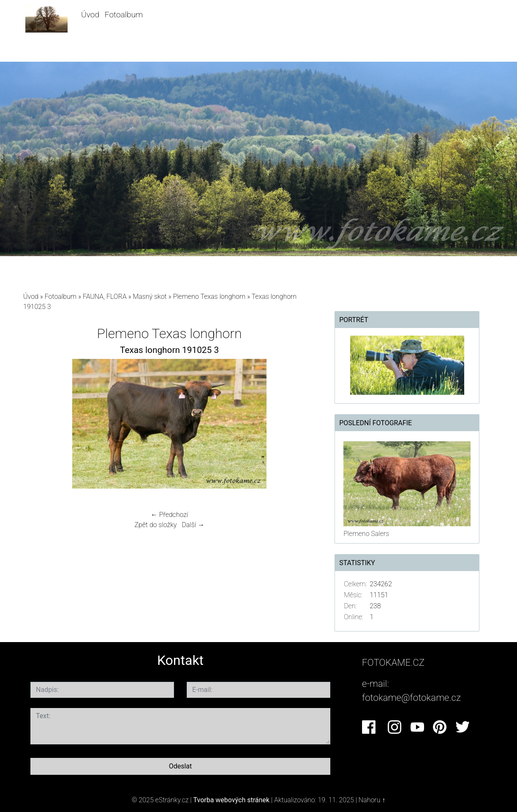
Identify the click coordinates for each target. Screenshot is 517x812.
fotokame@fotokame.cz (411, 697)
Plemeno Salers (366, 534)
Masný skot (150, 297)
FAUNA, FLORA (105, 297)
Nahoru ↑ (372, 800)
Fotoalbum (124, 15)
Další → (193, 525)
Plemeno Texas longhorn (210, 297)
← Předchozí (169, 515)
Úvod (90, 15)
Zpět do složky (155, 525)
